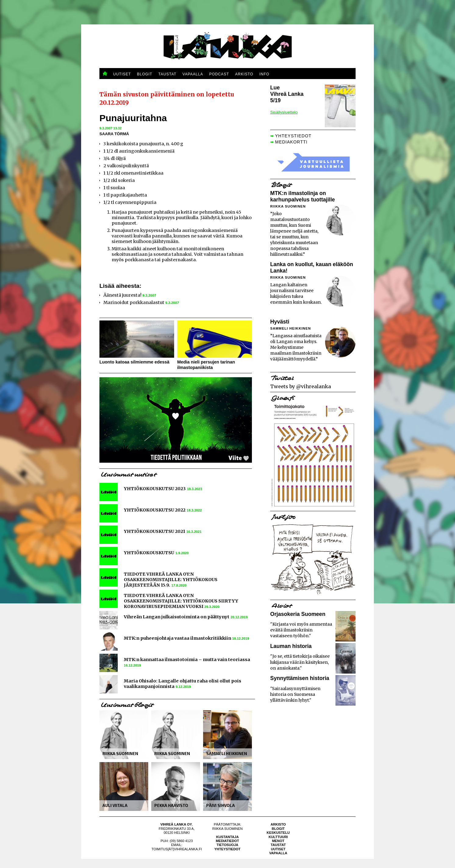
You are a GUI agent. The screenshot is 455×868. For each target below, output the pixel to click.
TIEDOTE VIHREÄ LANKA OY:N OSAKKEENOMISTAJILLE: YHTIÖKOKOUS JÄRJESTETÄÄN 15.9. (171, 580)
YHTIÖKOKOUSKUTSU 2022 (155, 510)
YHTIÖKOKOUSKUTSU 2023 (155, 489)
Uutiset (278, 849)
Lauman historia (291, 646)
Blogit (278, 829)
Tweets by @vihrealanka (301, 386)
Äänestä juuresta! (122, 295)
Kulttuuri (278, 837)
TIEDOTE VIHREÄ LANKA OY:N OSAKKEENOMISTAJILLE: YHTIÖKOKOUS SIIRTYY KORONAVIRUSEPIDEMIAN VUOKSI (181, 601)
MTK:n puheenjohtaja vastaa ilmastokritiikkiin (178, 638)
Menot (278, 841)
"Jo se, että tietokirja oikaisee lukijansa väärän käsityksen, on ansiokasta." (300, 662)
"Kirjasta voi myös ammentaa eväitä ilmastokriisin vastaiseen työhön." (301, 630)
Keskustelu (278, 833)
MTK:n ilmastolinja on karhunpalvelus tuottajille (303, 196)
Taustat (278, 845)
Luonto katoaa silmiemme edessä (134, 362)
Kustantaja (227, 837)
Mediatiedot (227, 841)
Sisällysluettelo (284, 112)
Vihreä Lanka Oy (176, 824)
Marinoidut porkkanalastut (134, 302)
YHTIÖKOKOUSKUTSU (149, 553)
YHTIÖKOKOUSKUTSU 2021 (154, 531)
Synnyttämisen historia (300, 678)
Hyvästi (280, 322)
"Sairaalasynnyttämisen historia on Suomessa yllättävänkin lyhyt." (295, 694)
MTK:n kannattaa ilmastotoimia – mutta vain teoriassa (187, 660)
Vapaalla (278, 853)
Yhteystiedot (227, 849)
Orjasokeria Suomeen (298, 614)
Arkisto (278, 824)
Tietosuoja (227, 845)
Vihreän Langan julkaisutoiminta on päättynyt (177, 617)
